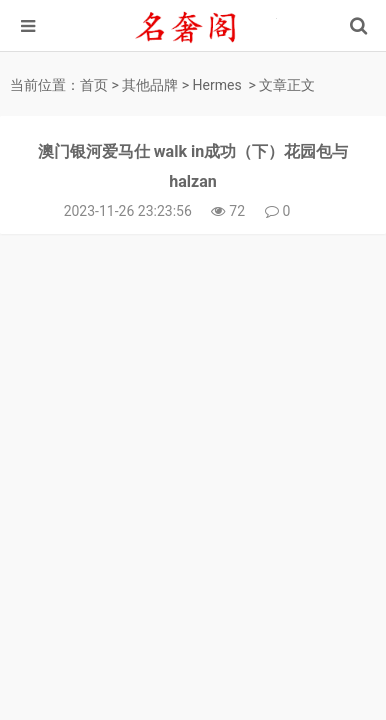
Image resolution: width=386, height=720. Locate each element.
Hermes (217, 85)
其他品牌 (150, 85)
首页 (94, 85)
